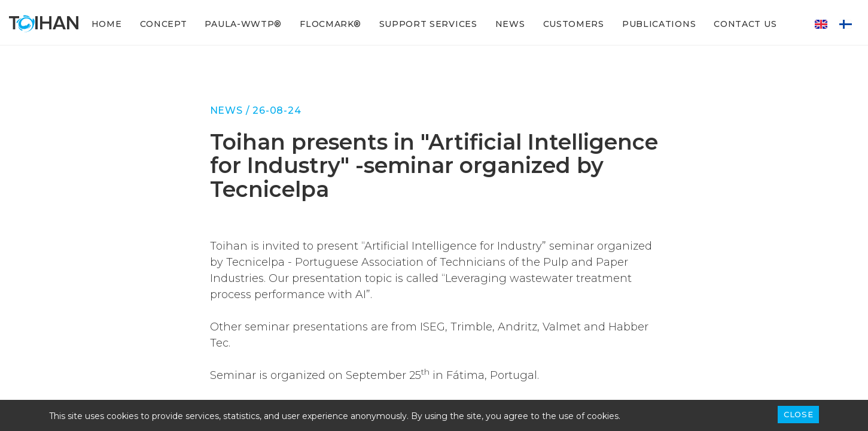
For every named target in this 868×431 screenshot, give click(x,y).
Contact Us (745, 24)
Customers (574, 24)
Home (107, 24)
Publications (659, 24)
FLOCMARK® (330, 24)
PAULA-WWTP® (243, 24)
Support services (428, 24)
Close (798, 414)
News (510, 24)
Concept (164, 24)
